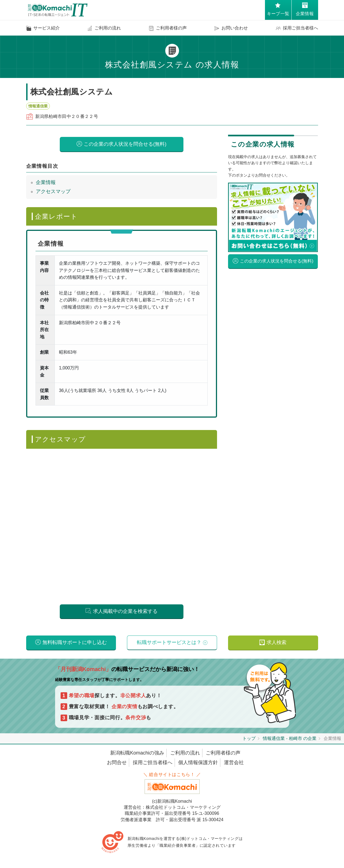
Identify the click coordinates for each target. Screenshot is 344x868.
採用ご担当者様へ (153, 764)
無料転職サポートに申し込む (75, 643)
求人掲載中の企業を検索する (125, 612)
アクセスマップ (53, 191)
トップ (249, 739)
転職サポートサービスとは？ (169, 643)
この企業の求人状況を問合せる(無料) (125, 144)
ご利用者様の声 (223, 754)
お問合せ (117, 764)
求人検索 (277, 643)
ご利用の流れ (185, 754)
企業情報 (46, 182)
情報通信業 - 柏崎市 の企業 (290, 739)
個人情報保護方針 (198, 764)
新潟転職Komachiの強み (137, 754)
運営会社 (234, 764)
